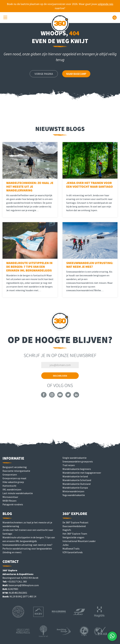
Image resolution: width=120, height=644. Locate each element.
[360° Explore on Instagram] (52, 397)
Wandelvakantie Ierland (75, 476)
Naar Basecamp (76, 74)
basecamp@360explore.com (24, 585)
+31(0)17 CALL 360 (17, 581)
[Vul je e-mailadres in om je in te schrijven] (60, 365)
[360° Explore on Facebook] (44, 397)
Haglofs (67, 530)
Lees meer (48, 216)
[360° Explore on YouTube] (60, 397)
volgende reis (105, 4)
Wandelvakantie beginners (77, 469)
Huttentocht (9, 486)
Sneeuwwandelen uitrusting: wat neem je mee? (27, 545)
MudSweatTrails (71, 549)
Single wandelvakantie (75, 458)
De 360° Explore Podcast (75, 522)
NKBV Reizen (9, 501)
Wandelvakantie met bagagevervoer (82, 473)
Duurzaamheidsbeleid (74, 526)
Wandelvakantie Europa (75, 488)
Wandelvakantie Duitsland (76, 484)
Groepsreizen (10, 475)
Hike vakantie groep (13, 482)
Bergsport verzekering (15, 467)
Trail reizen (69, 465)
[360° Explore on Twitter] (68, 397)
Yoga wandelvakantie (74, 495)
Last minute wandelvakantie (18, 493)
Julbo (66, 545)
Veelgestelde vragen (73, 537)
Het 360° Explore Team (75, 534)
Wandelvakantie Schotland (77, 480)
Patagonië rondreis (13, 504)
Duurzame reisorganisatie (16, 471)
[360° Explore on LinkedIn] (76, 397)
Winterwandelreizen (73, 491)
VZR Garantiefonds (73, 552)
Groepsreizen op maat (14, 478)
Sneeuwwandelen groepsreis (78, 461)
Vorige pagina (44, 74)
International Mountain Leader (79, 541)
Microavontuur (10, 497)
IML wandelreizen (12, 489)
